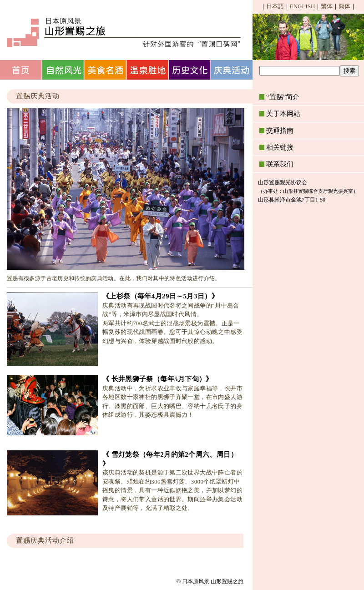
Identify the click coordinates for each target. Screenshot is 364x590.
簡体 (344, 6)
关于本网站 (283, 114)
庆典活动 (233, 70)
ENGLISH (303, 6)
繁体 (327, 6)
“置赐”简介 (283, 97)
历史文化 (190, 70)
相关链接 (280, 147)
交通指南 (280, 131)
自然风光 (63, 70)
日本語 (275, 6)
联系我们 (280, 164)
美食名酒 (106, 70)
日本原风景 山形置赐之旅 (123, 32)
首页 (21, 70)
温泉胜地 (148, 70)
